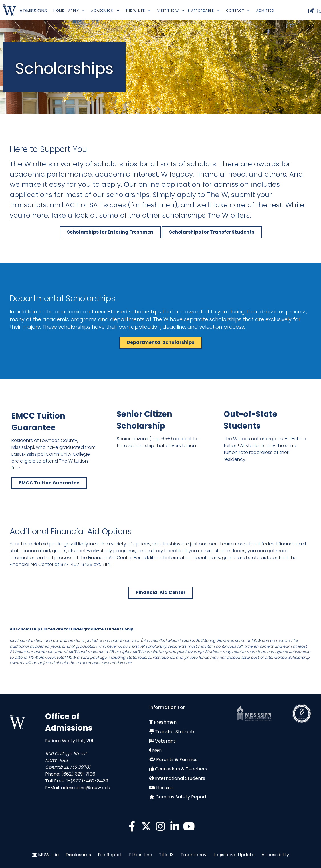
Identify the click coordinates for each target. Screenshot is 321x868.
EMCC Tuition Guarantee (49, 483)
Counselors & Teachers (181, 769)
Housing (165, 788)
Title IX (166, 855)
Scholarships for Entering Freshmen (110, 232)
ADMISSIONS (33, 11)
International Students (180, 778)
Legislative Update (234, 855)
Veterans (165, 741)
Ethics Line (141, 855)
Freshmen (165, 722)
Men (157, 750)
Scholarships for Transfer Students (212, 232)
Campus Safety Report (181, 797)
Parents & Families (177, 760)
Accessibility (275, 855)
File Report (110, 855)
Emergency (194, 855)
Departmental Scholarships (160, 342)
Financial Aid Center (161, 592)
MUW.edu (48, 855)
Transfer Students (175, 732)
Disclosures (78, 855)
